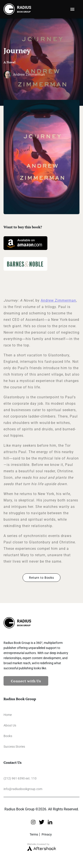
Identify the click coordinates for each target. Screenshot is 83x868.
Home (8, 715)
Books (8, 736)
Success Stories (14, 747)
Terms (34, 834)
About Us (10, 725)
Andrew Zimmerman (58, 300)
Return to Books (41, 578)
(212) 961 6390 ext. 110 (20, 778)
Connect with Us (26, 681)
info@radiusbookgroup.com (23, 789)
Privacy (47, 834)
